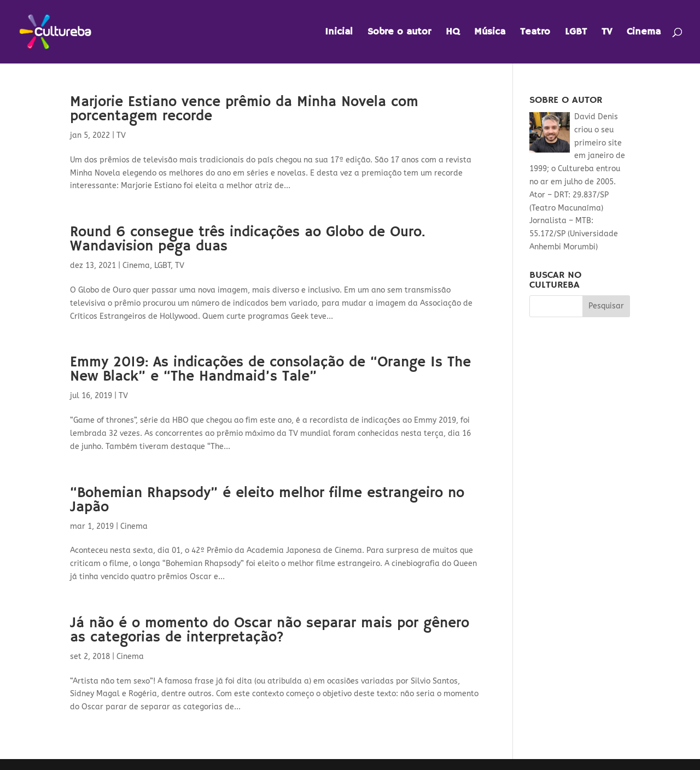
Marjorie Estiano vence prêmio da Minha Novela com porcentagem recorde (244, 109)
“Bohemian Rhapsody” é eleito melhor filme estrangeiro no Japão (267, 500)
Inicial (339, 33)
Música (490, 33)
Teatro (535, 33)
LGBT (576, 33)
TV (607, 33)
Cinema (644, 33)
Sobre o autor (399, 33)
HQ (453, 33)
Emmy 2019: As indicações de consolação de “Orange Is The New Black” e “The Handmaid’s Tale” (270, 370)
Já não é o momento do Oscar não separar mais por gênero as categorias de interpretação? (270, 631)
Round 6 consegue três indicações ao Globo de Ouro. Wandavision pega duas (247, 240)
